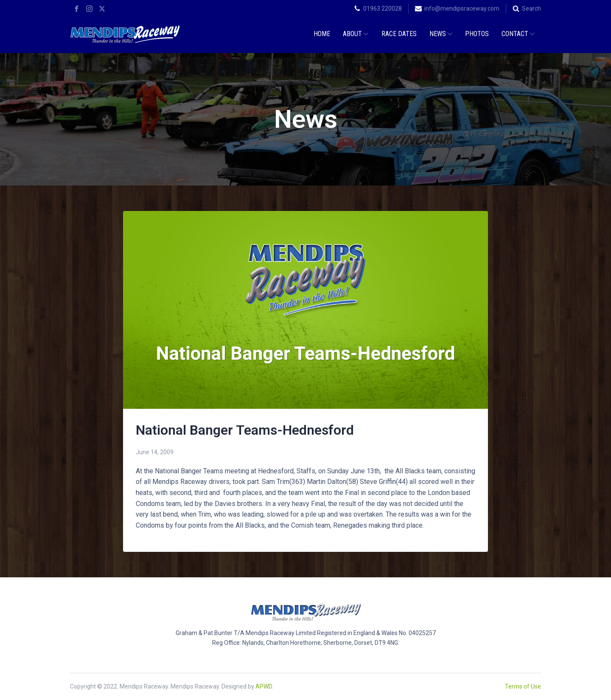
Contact (518, 34)
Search (531, 8)
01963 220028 (383, 8)
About (356, 34)
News (441, 34)
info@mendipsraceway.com (462, 8)
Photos (477, 34)
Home (322, 34)
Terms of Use (523, 686)
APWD (264, 686)
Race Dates (399, 34)
